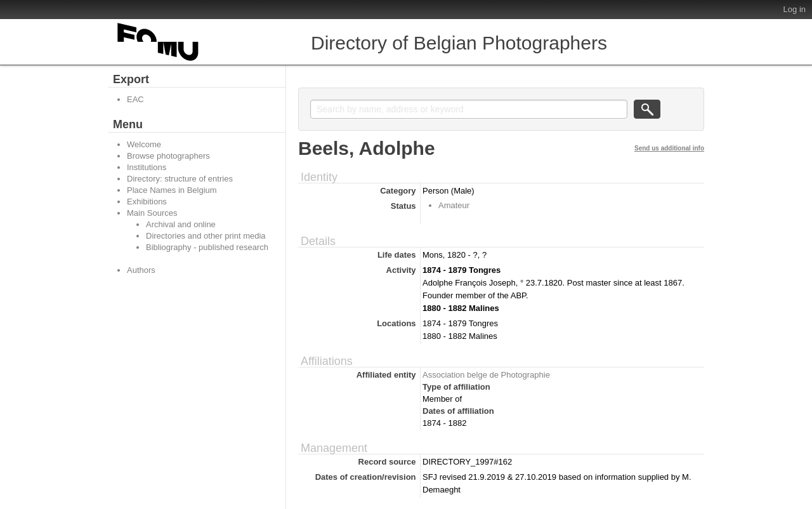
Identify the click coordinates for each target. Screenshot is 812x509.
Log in (795, 9)
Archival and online (181, 224)
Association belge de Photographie (486, 375)
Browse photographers (168, 156)
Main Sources (152, 213)
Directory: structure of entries (180, 179)
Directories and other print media (206, 236)
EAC (135, 99)
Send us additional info (669, 148)
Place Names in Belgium (172, 190)
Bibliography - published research (207, 247)
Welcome (144, 144)
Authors (141, 270)
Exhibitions (147, 202)
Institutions (147, 167)
